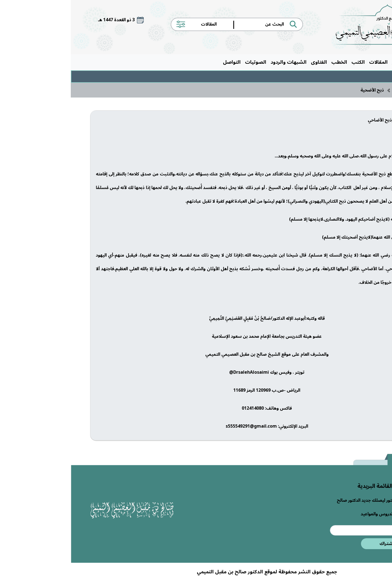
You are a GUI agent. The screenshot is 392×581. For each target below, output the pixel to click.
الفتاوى (248, 62)
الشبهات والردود (218, 62)
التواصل (161, 62)
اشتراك (316, 544)
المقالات (308, 62)
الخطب (268, 62)
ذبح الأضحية (301, 90)
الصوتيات (185, 62)
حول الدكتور (334, 62)
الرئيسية (361, 62)
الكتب (287, 62)
